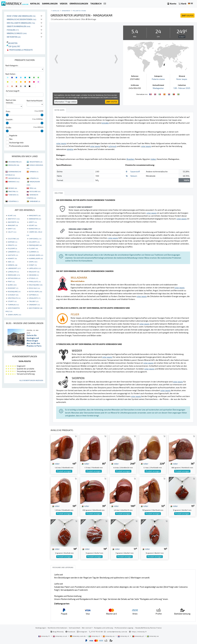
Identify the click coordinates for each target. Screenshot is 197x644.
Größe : (9, 128)
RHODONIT (13, 288)
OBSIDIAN (34, 275)
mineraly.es (109, 636)
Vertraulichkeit (74, 628)
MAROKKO (14, 182)
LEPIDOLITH (13, 272)
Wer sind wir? (87, 628)
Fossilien (13, 30)
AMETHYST (14, 219)
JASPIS (33, 262)
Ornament (66, 11)
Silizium (134, 176)
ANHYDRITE (13, 222)
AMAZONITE (35, 215)
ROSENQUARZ (14, 291)
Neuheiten (12, 43)
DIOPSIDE (13, 242)
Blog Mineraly (57, 632)
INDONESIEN (14, 178)
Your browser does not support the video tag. (86, 59)
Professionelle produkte (20, 50)
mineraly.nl (124, 636)
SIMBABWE (35, 201)
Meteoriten (14, 37)
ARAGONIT (13, 225)
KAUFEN (187, 16)
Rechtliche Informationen (57, 628)
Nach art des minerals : (11, 101)
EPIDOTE (12, 245)
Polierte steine (79, 11)
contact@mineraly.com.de (117, 632)
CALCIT (12, 232)
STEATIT (12, 301)
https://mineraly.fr (139, 632)
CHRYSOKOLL (35, 239)
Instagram (82, 632)
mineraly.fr (44, 636)
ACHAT (12, 215)
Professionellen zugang (124, 628)
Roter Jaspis (182, 79)
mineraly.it (94, 636)
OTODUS (34, 278)
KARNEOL (13, 265)
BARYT (12, 229)
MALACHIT (34, 272)
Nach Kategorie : (12, 65)
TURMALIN (13, 305)
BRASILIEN (14, 165)
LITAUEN (34, 178)
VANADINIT (34, 305)
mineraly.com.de (78, 636)
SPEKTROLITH (14, 298)
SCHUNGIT (13, 295)
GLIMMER (34, 252)
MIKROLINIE (14, 275)
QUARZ (12, 285)
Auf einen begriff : (13, 91)
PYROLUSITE (35, 281)
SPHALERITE (35, 298)
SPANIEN (34, 172)
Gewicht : (10, 119)
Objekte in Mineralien (19, 26)
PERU (33, 188)
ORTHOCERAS (14, 278)
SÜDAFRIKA (13, 201)
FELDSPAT (12, 248)
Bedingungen (41, 628)
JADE (11, 262)
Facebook (70, 632)
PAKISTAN (13, 191)
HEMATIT (12, 258)
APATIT (33, 222)
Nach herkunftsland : (35, 101)
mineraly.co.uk (60, 636)
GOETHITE (13, 255)
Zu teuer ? (182, 37)
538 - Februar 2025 (182, 88)
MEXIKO (13, 188)
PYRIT (11, 281)
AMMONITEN (35, 219)
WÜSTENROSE (36, 308)
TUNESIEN (13, 195)
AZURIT (33, 225)
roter (56, 464)
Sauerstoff (135, 171)
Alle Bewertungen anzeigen (31, 380)
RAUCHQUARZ (36, 285)
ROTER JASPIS (36, 291)
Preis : (8, 111)
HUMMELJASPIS (36, 258)
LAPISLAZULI (35, 268)
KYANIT (33, 265)
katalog (56, 11)
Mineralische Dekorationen (22, 19)
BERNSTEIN (35, 229)
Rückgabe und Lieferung (103, 628)
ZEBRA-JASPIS (14, 315)
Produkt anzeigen (64, 471)
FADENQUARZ (35, 245)
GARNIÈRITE (14, 252)
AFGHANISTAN (15, 162)
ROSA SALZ (34, 288)
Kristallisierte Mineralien (21, 23)
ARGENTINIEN (36, 162)
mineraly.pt (138, 636)
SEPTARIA (34, 295)
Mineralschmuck (17, 33)
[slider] (7, 115)
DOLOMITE (34, 242)
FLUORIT (33, 248)
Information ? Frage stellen (66, 102)
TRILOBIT (34, 301)
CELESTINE (13, 239)
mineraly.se (153, 636)
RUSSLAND (35, 191)
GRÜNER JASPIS (36, 255)
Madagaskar (158, 88)
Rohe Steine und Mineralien (21, 16)
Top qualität (13, 46)
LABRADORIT (14, 268)
